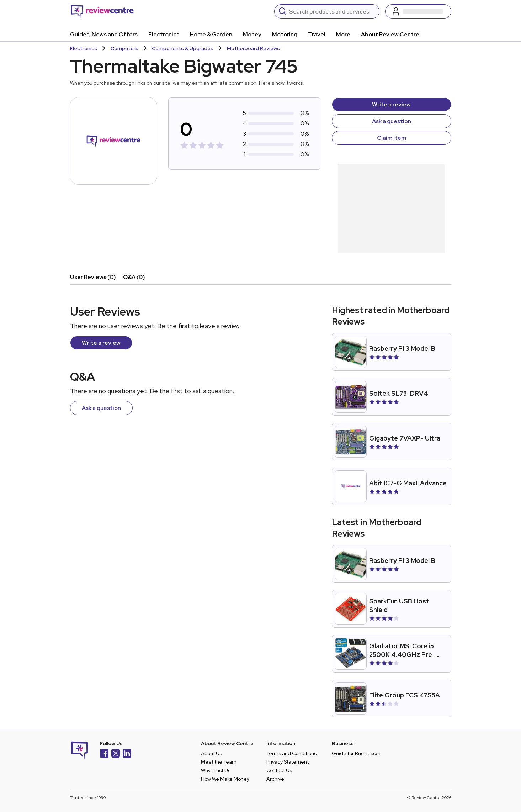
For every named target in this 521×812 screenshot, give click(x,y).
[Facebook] (104, 754)
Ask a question (392, 121)
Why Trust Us (216, 770)
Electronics (164, 34)
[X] (116, 754)
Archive (275, 779)
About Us (211, 753)
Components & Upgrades (183, 48)
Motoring (285, 34)
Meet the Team (219, 762)
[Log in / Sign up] (418, 11)
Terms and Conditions (291, 753)
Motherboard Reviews (253, 48)
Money (252, 34)
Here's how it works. (281, 83)
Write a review (391, 104)
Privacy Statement (288, 762)
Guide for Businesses (357, 753)
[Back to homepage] (102, 11)
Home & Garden (211, 34)
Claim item (392, 138)
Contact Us (279, 770)
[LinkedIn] (127, 754)
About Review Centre (390, 34)
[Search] (332, 11)
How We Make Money (225, 779)
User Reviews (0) (93, 277)
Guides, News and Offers (104, 34)
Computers (124, 48)
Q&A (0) (134, 277)
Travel (317, 34)
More (343, 34)
